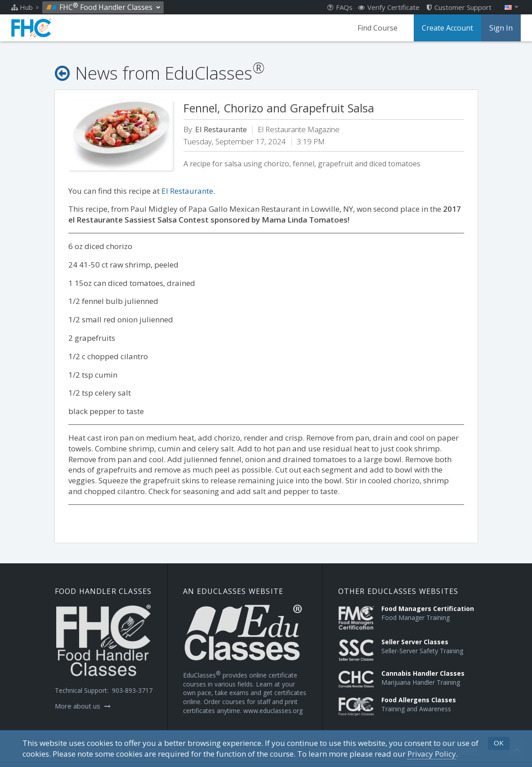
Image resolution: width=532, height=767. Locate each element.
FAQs (340, 7)
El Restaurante (187, 191)
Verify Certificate (389, 7)
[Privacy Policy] (432, 754)
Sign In (501, 28)
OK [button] (499, 743)
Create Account (447, 28)
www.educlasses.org (273, 711)
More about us (83, 706)
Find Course (378, 28)
